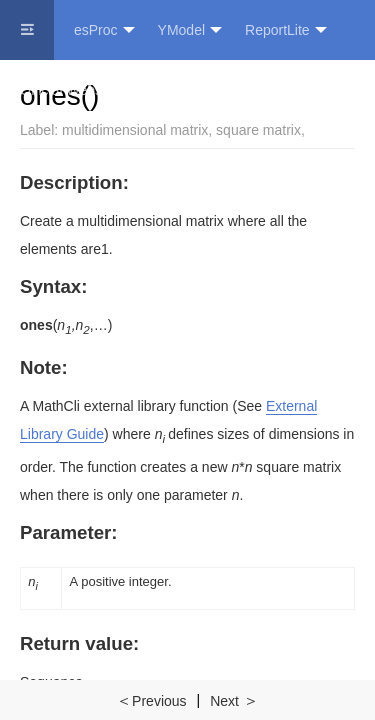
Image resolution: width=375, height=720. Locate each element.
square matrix (258, 130)
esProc (104, 30)
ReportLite (286, 30)
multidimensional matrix (135, 130)
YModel (190, 30)
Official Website (68, 90)
